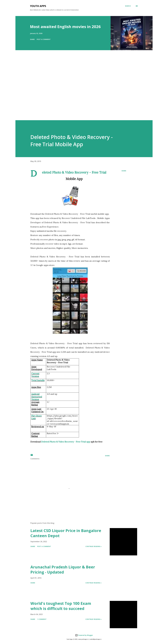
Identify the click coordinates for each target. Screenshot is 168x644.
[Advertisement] (80, 88)
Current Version (35, 375)
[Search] (128, 6)
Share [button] (32, 39)
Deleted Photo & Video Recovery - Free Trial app (66, 442)
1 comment (42, 619)
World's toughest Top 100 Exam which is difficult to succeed (61, 606)
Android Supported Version (37, 397)
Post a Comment (44, 39)
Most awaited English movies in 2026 (65, 27)
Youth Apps (38, 6)
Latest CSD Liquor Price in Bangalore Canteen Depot (66, 533)
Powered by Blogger (84, 635)
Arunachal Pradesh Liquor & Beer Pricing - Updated (63, 570)
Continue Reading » (93, 546)
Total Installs (38, 380)
